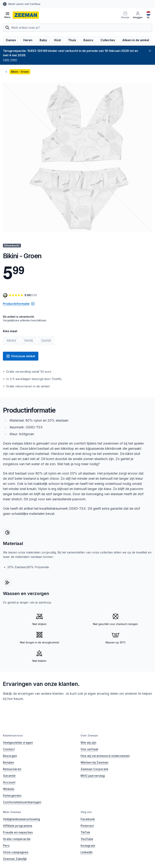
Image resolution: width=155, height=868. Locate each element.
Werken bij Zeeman (94, 762)
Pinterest (87, 826)
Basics (88, 40)
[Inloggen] (138, 15)
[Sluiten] (150, 51)
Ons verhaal (89, 749)
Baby (43, 40)
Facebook (88, 819)
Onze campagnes (16, 852)
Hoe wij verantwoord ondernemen (105, 756)
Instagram (88, 846)
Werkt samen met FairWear (24, 4)
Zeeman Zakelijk (15, 859)
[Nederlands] (148, 15)
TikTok (85, 832)
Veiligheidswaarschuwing (21, 819)
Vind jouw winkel (21, 356)
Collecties (108, 40)
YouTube (87, 839)
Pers (6, 846)
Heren (28, 40)
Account (9, 782)
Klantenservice (13, 735)
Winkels (9, 789)
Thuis (72, 40)
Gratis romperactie (17, 839)
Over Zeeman (89, 735)
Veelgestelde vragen (18, 743)
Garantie (9, 776)
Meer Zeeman (12, 812)
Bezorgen (10, 756)
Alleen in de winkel (136, 40)
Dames (11, 40)
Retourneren (12, 769)
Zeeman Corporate (94, 769)
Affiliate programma (18, 826)
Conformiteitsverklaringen (22, 802)
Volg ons (86, 812)
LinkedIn (87, 852)
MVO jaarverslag (93, 776)
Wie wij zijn (88, 743)
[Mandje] (125, 15)
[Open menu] (7, 15)
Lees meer (10, 60)
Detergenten (12, 796)
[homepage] (26, 15)
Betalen (9, 762)
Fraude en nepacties (18, 832)
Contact (9, 749)
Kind (58, 40)
